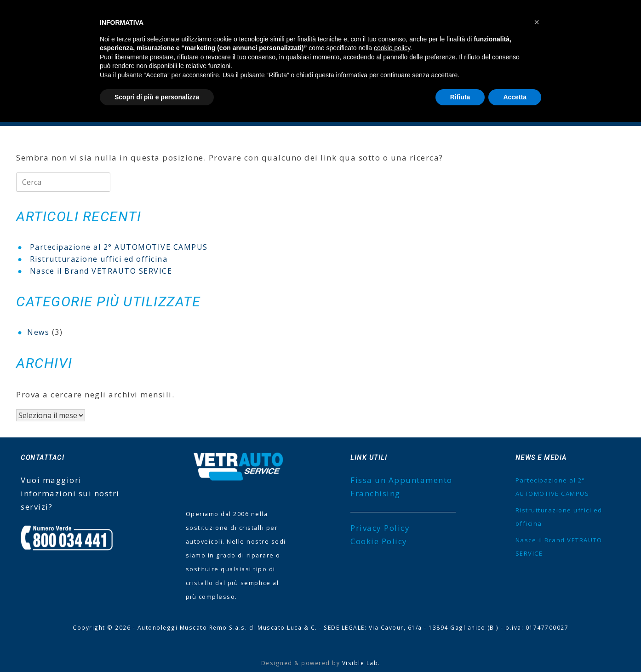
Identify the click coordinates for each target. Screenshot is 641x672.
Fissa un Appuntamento (401, 480)
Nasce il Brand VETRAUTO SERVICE (101, 271)
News (38, 332)
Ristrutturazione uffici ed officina (99, 259)
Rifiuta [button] (460, 97)
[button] (537, 22)
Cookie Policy (379, 541)
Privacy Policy (380, 528)
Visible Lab (360, 663)
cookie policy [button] (392, 48)
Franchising (375, 493)
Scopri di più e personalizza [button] (157, 97)
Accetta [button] (515, 97)
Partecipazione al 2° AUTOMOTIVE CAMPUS (119, 247)
